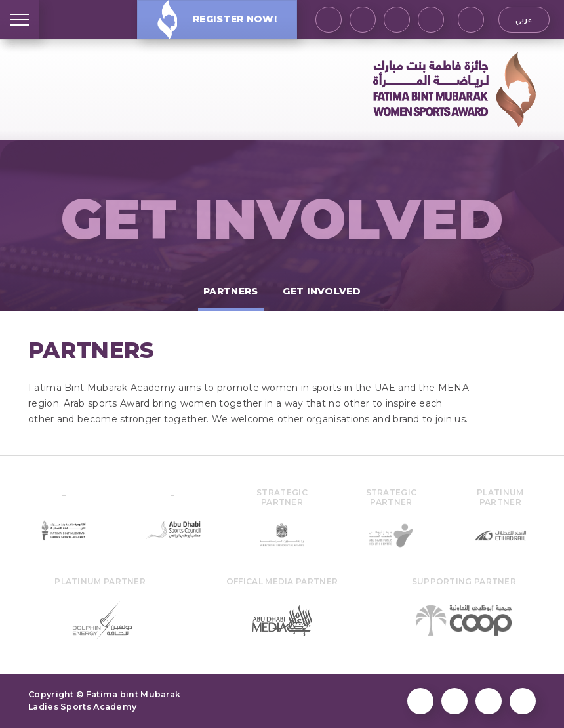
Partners (231, 291)
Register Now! (217, 19)
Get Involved (282, 219)
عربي (524, 20)
